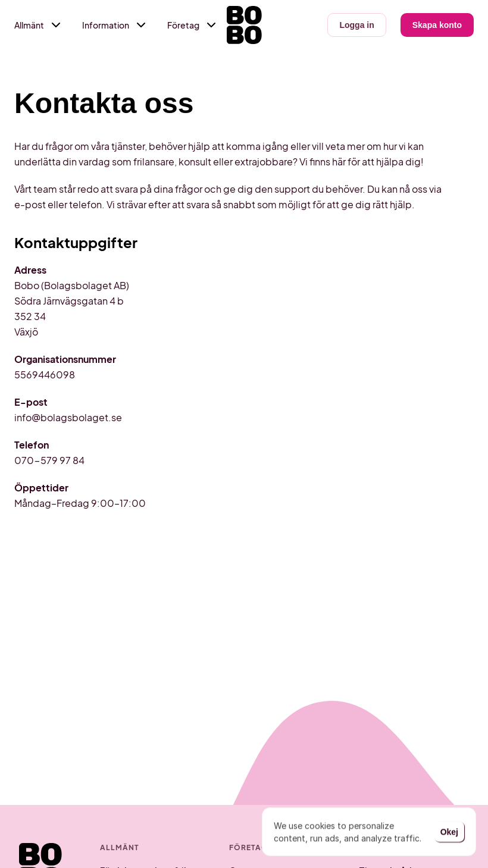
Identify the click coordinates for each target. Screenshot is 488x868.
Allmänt (29, 25)
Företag (183, 25)
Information (106, 25)
